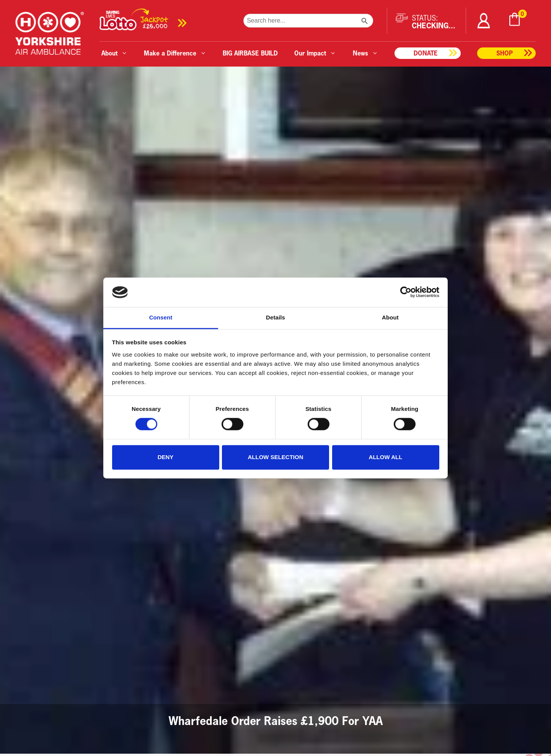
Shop (505, 53)
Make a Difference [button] (175, 53)
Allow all (386, 457)
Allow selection (276, 457)
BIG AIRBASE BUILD (250, 53)
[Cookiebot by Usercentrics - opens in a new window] (406, 292)
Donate (426, 53)
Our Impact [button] (315, 53)
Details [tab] (275, 317)
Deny (166, 457)
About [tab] (390, 317)
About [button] (114, 53)
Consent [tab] (161, 317)
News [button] (365, 53)
